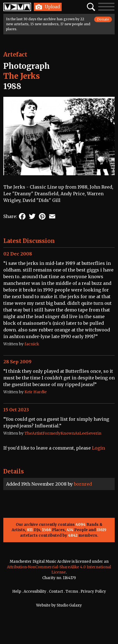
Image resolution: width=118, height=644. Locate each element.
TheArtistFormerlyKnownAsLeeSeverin (63, 433)
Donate (103, 19)
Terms (72, 591)
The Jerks (22, 76)
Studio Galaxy (69, 605)
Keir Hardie (36, 392)
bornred (83, 484)
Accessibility (35, 591)
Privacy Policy (93, 591)
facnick (32, 344)
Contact (56, 591)
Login (98, 448)
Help (17, 591)
